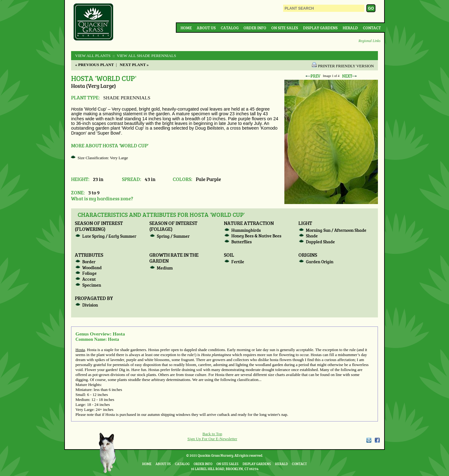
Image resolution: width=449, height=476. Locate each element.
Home (186, 28)
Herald (350, 28)
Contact (372, 28)
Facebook (377, 440)
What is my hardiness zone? (102, 198)
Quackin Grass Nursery (94, 22)
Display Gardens (320, 28)
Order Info (255, 28)
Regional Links (369, 41)
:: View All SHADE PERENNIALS (144, 56)
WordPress (369, 440)
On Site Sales (285, 28)
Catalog (230, 28)
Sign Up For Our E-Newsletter (212, 439)
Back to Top (212, 434)
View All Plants (93, 56)
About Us (206, 28)
